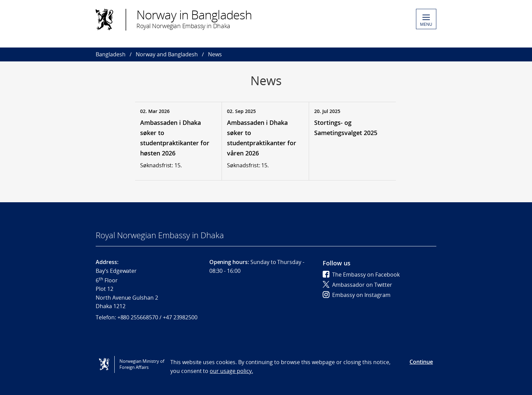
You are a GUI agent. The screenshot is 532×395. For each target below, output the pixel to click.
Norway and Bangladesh (167, 54)
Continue (421, 362)
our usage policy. (231, 371)
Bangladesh (111, 54)
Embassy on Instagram (357, 295)
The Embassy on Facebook (361, 275)
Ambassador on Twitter (357, 285)
